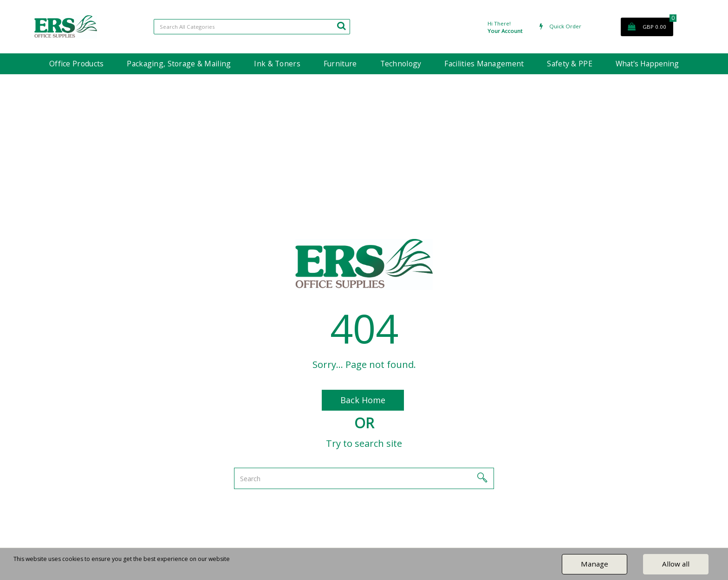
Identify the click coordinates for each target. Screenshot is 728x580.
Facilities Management (484, 64)
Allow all (676, 564)
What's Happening (647, 64)
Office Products (76, 64)
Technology (401, 64)
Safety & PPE (569, 64)
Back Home (363, 400)
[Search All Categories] (252, 27)
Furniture (340, 64)
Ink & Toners (277, 64)
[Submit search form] (341, 26)
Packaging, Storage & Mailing (179, 64)
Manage (595, 564)
